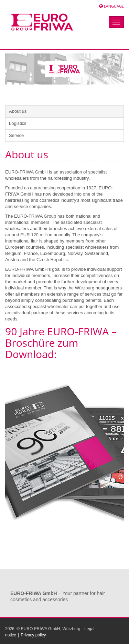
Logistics (18, 123)
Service (16, 135)
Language (114, 6)
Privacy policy (33, 635)
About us (18, 111)
